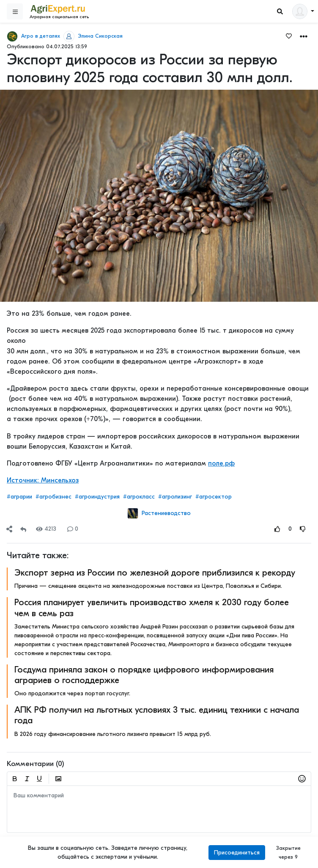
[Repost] (23, 529)
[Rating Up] (277, 529)
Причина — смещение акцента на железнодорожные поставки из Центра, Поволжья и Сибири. (148, 586)
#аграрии (19, 497)
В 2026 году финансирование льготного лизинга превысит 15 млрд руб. (113, 734)
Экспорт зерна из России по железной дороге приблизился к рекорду (155, 573)
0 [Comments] (73, 529)
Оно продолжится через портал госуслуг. (72, 693)
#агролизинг (175, 497)
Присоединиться (237, 853)
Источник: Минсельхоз (43, 480)
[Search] (280, 12)
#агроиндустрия (97, 497)
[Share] (9, 529)
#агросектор (214, 497)
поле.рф (221, 463)
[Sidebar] (15, 11)
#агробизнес (53, 497)
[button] (304, 36)
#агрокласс (139, 497)
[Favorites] (289, 36)
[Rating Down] (303, 529)
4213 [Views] (46, 529)
